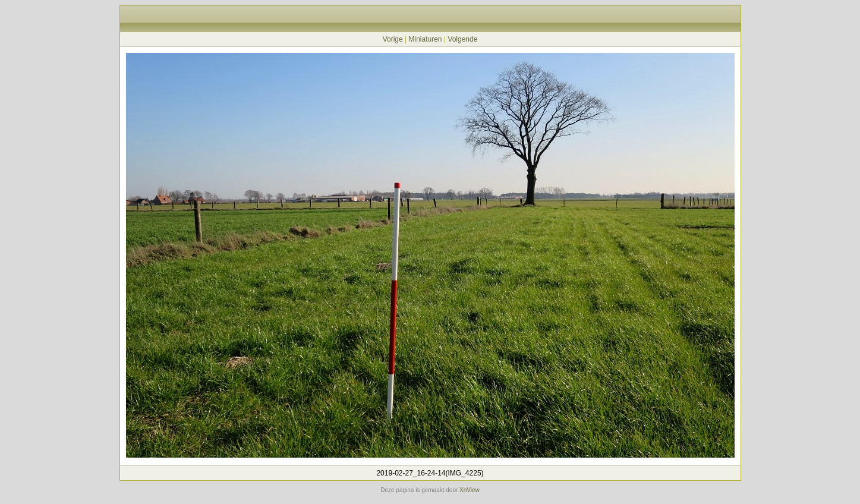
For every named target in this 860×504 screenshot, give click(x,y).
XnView (470, 490)
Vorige (393, 39)
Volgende (462, 39)
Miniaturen (425, 39)
